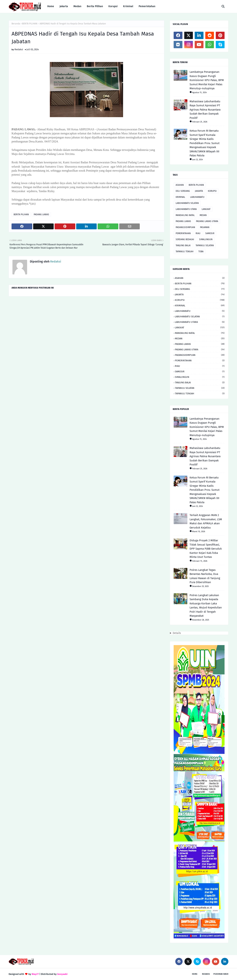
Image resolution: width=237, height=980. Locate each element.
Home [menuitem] (51, 6)
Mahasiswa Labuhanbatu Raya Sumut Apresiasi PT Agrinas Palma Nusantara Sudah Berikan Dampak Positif (205, 110)
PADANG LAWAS (41, 214)
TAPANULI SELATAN (205, 245)
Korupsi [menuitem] (113, 6)
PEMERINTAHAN (183, 233)
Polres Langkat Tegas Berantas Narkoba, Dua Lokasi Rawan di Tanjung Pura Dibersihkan (205, 576)
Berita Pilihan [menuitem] (95, 6)
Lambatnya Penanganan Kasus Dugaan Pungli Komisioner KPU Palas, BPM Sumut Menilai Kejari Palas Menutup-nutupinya (207, 80)
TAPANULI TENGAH (185, 252)
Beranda (16, 24)
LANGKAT (206, 209)
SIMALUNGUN (206, 239)
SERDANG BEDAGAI (185, 239)
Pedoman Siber (221, 974)
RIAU (198, 233)
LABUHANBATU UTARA (186, 209)
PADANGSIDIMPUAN (185, 227)
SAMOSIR (210, 233)
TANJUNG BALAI (183, 245)
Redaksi (19, 49)
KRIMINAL (180, 197)
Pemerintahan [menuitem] (147, 6)
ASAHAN (180, 185)
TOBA (201, 252)
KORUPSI (212, 191)
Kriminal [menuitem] (128, 6)
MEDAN (203, 215)
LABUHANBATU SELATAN (187, 203)
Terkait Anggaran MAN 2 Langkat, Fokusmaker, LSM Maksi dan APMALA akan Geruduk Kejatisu (206, 521)
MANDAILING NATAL (185, 215)
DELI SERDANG (183, 191)
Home (195, 974)
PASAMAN (205, 227)
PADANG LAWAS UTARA (207, 221)
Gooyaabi (62, 974)
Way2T (35, 974)
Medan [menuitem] (77, 6)
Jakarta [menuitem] (64, 6)
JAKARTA (199, 191)
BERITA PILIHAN (30, 24)
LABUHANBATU (197, 197)
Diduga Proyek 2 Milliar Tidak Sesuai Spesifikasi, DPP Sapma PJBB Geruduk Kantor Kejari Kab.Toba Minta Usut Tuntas (206, 549)
